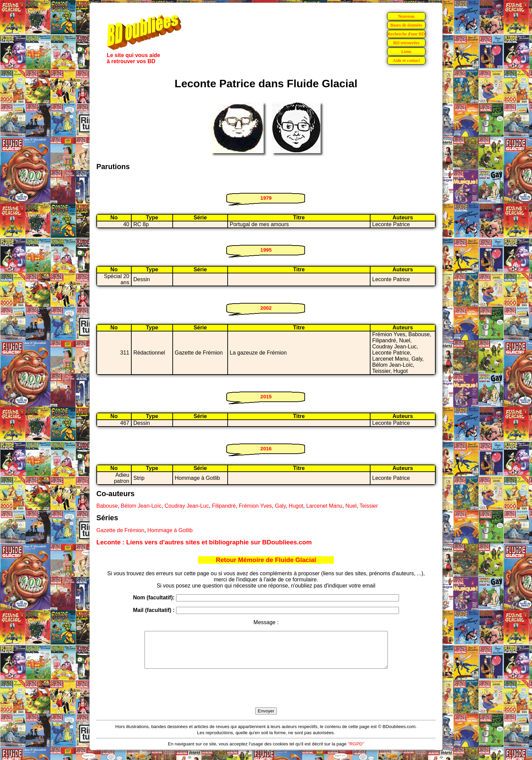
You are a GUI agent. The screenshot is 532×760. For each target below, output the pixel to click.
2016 (266, 448)
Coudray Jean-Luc (187, 506)
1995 (266, 250)
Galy (280, 506)
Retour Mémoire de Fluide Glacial (266, 560)
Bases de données (406, 25)
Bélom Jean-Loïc (141, 506)
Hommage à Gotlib (170, 530)
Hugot (296, 506)
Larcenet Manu (324, 506)
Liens (406, 51)
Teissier (369, 506)
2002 (266, 308)
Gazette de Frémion (120, 530)
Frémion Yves (255, 506)
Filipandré (224, 506)
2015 (266, 396)
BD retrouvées (406, 43)
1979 (266, 198)
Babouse (107, 506)
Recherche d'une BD (406, 34)
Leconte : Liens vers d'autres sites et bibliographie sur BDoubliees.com (204, 542)
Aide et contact (406, 60)
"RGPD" (356, 751)
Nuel (351, 506)
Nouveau (406, 16)
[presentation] (266, 696)
